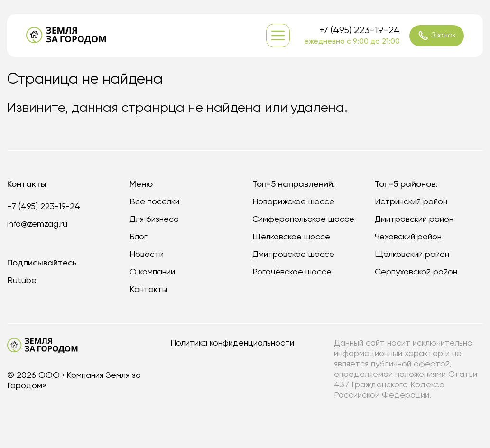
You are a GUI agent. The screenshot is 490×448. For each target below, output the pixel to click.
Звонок (437, 36)
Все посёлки (154, 202)
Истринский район (411, 202)
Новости (147, 255)
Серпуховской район (416, 272)
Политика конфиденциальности (232, 343)
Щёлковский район (412, 255)
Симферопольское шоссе (303, 219)
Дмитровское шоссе (293, 255)
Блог (139, 237)
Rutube (22, 281)
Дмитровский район (414, 219)
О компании (152, 272)
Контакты (148, 290)
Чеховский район (408, 237)
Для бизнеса (154, 219)
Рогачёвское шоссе (292, 272)
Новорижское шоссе (293, 202)
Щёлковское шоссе (291, 237)
